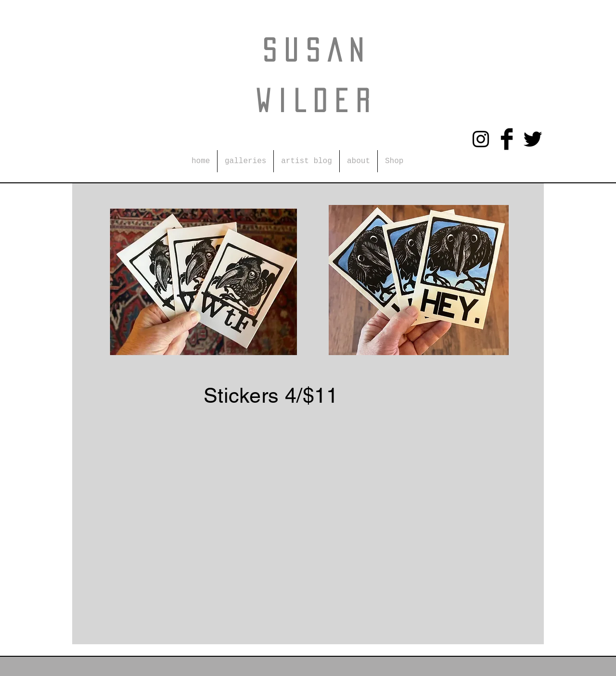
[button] (245, 161)
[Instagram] (481, 139)
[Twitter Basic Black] (533, 139)
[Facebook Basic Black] (507, 139)
